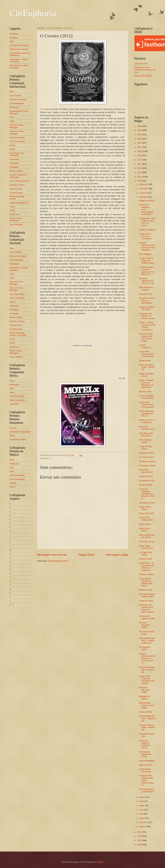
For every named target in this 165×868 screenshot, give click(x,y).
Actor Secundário (17, 138)
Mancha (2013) (146, 590)
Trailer (12, 210)
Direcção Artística (17, 185)
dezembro (144, 184)
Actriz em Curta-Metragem (17, 132)
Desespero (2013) (147, 503)
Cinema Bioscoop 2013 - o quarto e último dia (147, 641)
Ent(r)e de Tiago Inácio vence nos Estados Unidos (146, 337)
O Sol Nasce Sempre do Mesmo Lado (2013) (146, 582)
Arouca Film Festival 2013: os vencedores (147, 405)
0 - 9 (12, 604)
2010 (140, 840)
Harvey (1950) (145, 391)
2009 (140, 845)
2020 (140, 151)
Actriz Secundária (17, 141)
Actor (12, 117)
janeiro (143, 826)
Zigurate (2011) (146, 765)
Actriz (12, 121)
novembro (144, 189)
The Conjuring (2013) (145, 441)
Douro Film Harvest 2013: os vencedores (147, 354)
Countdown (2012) (147, 466)
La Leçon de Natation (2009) (147, 617)
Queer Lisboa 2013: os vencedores (145, 236)
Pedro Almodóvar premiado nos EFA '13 (147, 414)
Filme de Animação (18, 99)
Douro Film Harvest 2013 (146, 471)
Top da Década (16, 225)
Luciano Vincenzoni (145, 346)
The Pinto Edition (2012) (147, 633)
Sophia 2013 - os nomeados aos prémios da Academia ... (147, 567)
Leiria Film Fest (141, 64)
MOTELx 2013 (145, 559)
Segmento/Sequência (19, 203)
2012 (140, 832)
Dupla (12, 149)
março (143, 818)
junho (142, 805)
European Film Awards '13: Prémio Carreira (147, 316)
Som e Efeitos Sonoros (20, 181)
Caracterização (16, 193)
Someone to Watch (18, 439)
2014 (140, 177)
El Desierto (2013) (147, 481)
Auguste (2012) (146, 294)
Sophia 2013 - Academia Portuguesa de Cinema (147, 680)
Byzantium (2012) (147, 453)
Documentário (16, 96)
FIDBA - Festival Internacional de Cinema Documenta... (147, 326)
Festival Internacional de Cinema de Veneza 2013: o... (147, 658)
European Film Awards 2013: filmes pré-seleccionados (147, 608)
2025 (140, 130)
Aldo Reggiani (145, 254)
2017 (140, 164)
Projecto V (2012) (147, 574)
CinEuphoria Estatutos (19, 45)
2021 (140, 147)
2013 (140, 181)
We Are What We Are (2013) (147, 536)
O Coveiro (45, 109)
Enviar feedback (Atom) (58, 561)
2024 (140, 134)
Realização (14, 107)
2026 (140, 126)
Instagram (14, 38)
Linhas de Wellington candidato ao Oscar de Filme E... (147, 494)
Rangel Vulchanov (147, 201)
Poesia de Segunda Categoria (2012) (145, 744)
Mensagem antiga (117, 555)
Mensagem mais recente (52, 555)
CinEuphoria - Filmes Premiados (19, 60)
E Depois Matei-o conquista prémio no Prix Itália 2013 (147, 271)
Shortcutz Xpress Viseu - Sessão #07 (147, 367)
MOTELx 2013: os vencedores (147, 421)
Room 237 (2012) (147, 513)
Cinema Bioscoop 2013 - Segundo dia (147, 718)
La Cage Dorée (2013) (146, 554)
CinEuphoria (33, 13)
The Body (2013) (146, 542)
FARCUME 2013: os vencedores (147, 790)
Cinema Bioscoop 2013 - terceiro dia (147, 670)
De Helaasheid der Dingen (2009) (147, 595)
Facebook (14, 34)
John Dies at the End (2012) (146, 434)
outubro (143, 193)
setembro (144, 197)
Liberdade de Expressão (20, 432)
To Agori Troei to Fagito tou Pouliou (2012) (147, 261)
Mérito (12, 436)
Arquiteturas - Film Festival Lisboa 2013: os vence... (147, 222)
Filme (12, 92)
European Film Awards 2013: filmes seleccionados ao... (147, 780)
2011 (140, 836)
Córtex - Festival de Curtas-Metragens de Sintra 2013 (146, 384)
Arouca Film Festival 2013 (146, 519)
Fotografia (14, 167)
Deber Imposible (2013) (146, 375)
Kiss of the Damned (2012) (147, 428)
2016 (140, 168)
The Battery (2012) (147, 461)
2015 (140, 172)
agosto (143, 797)
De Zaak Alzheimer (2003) (145, 625)
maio (142, 810)
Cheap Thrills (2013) (145, 508)
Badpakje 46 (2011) (145, 698)
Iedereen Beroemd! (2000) (145, 690)
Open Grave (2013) (144, 530)
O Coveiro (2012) (147, 457)
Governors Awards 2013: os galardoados (147, 300)
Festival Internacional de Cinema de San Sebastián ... (147, 246)
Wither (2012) (145, 524)
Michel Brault (145, 361)
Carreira (13, 428)
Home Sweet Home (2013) (146, 547)
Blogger (100, 862)
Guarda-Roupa (16, 189)
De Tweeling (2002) (145, 648)
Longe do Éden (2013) (146, 447)
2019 (140, 155)
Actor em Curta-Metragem (16, 126)
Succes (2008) (145, 712)
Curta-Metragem (17, 103)
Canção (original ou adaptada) (18, 176)
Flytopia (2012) (146, 485)
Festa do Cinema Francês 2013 (147, 397)
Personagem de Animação (16, 154)
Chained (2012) (146, 476)
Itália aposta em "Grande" (146, 288)
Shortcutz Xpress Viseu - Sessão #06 (147, 727)
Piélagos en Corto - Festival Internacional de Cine (145, 70)
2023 (140, 139)
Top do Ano (14, 214)
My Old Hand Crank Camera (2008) (147, 705)
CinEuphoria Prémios (19, 49)
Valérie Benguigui (147, 761)
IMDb (12, 41)
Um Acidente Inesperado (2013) (145, 754)
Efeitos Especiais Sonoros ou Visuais (18, 334)
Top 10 (13, 487)
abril (142, 814)
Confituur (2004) (146, 601)
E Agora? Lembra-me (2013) (147, 308)
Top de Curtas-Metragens (16, 219)
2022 (140, 143)
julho (142, 801)
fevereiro (144, 822)
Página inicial (87, 555)
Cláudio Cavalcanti (147, 230)
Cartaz (12, 207)
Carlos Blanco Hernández (145, 770)
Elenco (13, 145)
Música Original (16, 171)
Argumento (14, 159)
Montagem (14, 163)
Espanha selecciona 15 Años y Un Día (147, 281)
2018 (140, 160)
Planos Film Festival (143, 76)
